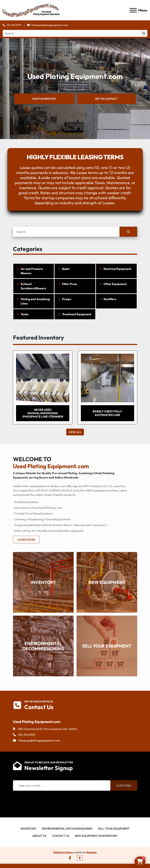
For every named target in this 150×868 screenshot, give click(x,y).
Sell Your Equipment (114, 829)
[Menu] (133, 10)
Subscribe (124, 786)
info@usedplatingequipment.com (50, 25)
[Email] (62, 786)
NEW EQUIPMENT (107, 583)
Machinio (91, 853)
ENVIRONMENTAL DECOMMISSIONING (43, 646)
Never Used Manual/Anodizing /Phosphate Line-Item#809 (43, 413)
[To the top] (80, 858)
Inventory (28, 829)
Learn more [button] (26, 540)
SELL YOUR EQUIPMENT (107, 646)
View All (75, 432)
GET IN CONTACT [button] (106, 99)
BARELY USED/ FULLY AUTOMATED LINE (107, 413)
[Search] (71, 34)
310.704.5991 (14, 25)
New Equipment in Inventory (96, 836)
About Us (39, 836)
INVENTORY (43, 583)
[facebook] (70, 858)
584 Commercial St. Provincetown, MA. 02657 (48, 729)
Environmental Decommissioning (67, 829)
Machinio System (63, 853)
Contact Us (61, 836)
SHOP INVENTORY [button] (44, 99)
